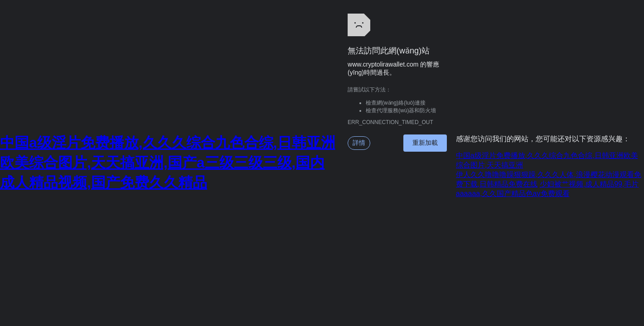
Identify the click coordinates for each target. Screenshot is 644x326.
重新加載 (425, 143)
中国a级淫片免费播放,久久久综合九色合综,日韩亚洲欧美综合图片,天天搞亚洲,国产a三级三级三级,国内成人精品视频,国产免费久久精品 (168, 163)
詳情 (359, 143)
